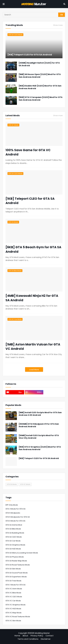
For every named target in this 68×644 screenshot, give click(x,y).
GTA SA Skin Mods (13, 569)
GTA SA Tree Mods (13, 581)
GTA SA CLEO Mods (14, 537)
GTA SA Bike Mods (13, 529)
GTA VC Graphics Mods (15, 605)
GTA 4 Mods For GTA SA (15, 509)
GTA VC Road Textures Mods (18, 617)
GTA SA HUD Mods (13, 549)
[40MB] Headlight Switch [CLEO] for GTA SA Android (39, 64)
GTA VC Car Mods (13, 601)
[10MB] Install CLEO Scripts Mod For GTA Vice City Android (39, 437)
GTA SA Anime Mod (14, 525)
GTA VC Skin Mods (13, 621)
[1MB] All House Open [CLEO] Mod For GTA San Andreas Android (40, 76)
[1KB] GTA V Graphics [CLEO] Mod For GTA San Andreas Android (40, 448)
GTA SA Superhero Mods (16, 577)
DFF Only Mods (12, 505)
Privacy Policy (37, 636)
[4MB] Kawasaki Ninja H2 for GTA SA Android (32, 298)
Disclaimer (46, 639)
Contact (50, 636)
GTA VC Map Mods (13, 613)
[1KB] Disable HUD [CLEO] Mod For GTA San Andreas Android (40, 87)
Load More (34, 370)
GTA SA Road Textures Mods (18, 565)
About (25, 636)
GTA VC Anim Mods (14, 589)
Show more (58, 25)
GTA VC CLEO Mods (14, 597)
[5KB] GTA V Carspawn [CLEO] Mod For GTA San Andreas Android (41, 99)
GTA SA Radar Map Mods (16, 561)
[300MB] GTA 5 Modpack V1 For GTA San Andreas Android (39, 425)
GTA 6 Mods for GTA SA (15, 521)
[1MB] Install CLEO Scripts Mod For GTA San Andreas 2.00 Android (40, 414)
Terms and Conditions (28, 639)
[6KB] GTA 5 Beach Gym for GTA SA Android (33, 249)
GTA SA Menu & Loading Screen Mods (22, 553)
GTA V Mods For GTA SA (15, 585)
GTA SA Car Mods (13, 541)
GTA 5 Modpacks (13, 513)
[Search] (31, 15)
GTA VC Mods (25, 484)
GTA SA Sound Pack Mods (17, 573)
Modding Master (42, 633)
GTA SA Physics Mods (15, 557)
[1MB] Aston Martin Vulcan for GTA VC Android (33, 347)
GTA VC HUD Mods (13, 609)
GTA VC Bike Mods (13, 593)
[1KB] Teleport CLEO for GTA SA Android (30, 55)
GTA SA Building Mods (15, 533)
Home (17, 636)
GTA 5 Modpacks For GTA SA (18, 517)
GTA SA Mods (12, 484)
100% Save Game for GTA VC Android (28, 152)
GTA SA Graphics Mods (15, 545)
